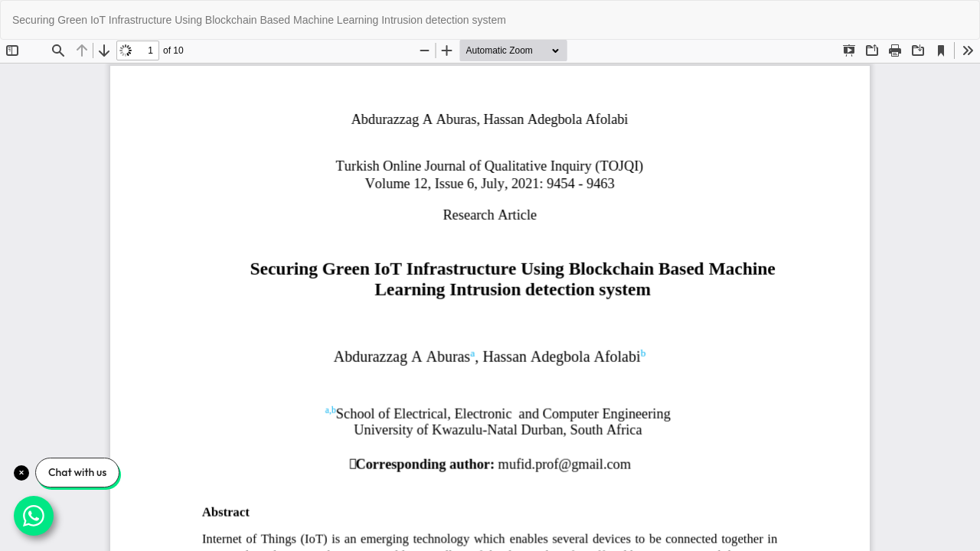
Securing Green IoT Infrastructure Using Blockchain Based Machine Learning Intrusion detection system (259, 20)
